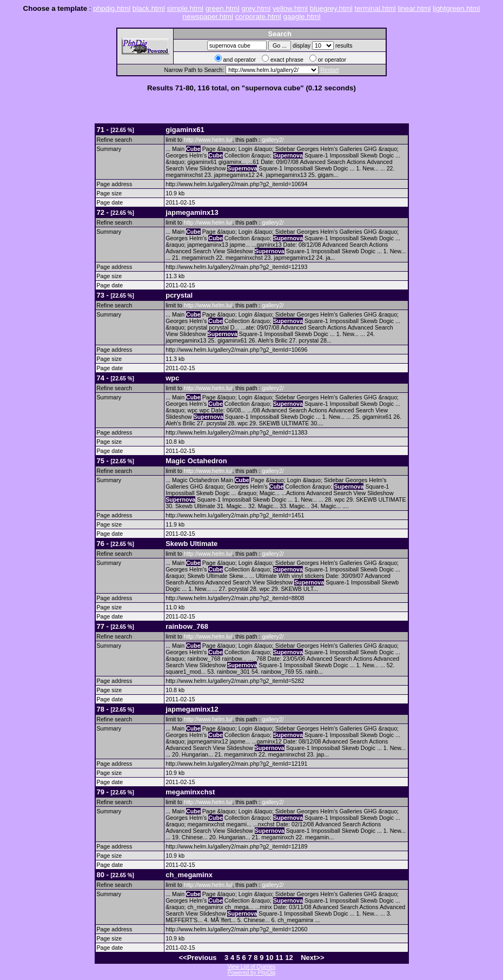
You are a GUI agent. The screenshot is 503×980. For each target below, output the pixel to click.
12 (289, 958)
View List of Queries (252, 967)
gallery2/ (273, 140)
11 (279, 958)
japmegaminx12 (192, 709)
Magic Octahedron (196, 461)
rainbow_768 (187, 626)
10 (269, 958)
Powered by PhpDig (251, 973)
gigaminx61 (185, 130)
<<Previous (197, 958)
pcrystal (179, 295)
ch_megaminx (189, 875)
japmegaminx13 (192, 212)
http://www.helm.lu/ (208, 140)
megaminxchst (190, 792)
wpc (172, 378)
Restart (329, 70)
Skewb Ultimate (191, 544)
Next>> (312, 958)
